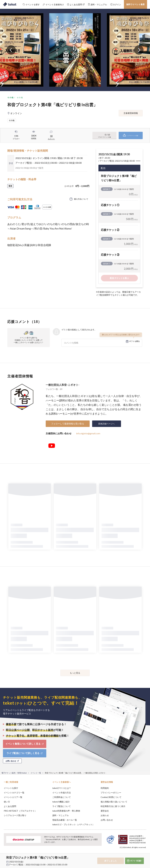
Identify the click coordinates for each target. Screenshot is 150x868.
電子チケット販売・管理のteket (14, 773)
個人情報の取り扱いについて (114, 802)
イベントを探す (11, 788)
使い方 (7, 802)
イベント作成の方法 (62, 793)
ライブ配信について (62, 806)
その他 (10, 97)
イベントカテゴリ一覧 (14, 793)
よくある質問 (10, 806)
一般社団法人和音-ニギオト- (63, 385)
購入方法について (81, 199)
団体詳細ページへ (106, 424)
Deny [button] (125, 853)
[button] (4, 857)
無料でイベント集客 (135, 4)
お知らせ (105, 815)
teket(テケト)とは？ (62, 788)
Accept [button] (140, 853)
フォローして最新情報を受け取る (68, 424)
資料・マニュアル (60, 815)
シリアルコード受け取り (15, 815)
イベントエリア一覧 (13, 797)
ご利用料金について (62, 797)
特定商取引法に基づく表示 (113, 806)
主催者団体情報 (131, 113)
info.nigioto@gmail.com (88, 433)
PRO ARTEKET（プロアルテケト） (20, 811)
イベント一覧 (36, 773)
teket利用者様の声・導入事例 (66, 811)
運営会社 (105, 811)
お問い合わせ (107, 820)
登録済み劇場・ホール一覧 (65, 820)
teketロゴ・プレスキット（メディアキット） (73, 824)
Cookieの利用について (111, 797)
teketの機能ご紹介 (61, 802)
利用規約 (105, 788)
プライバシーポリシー (111, 793)
